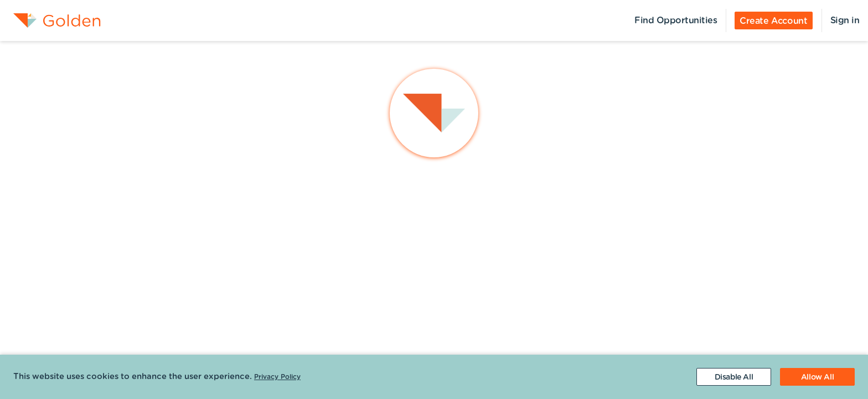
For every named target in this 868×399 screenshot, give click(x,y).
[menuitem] (50, 21)
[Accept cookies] (817, 377)
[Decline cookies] (734, 377)
